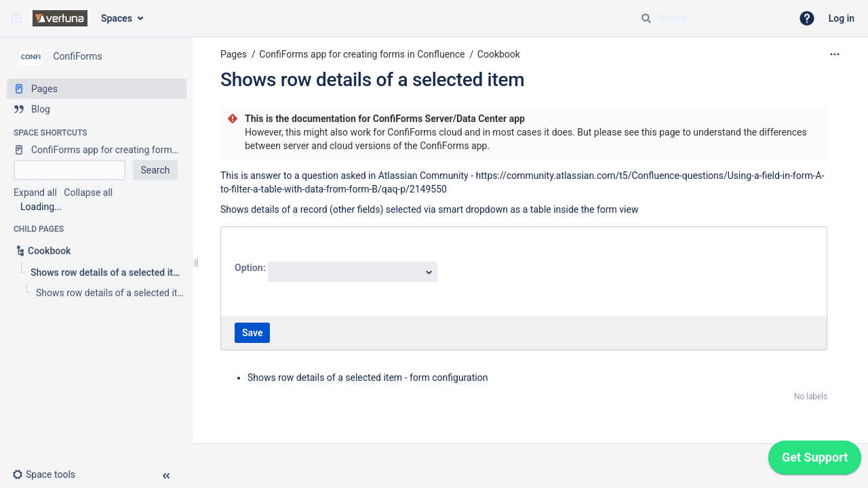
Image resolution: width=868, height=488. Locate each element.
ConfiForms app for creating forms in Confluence (362, 54)
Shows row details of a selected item (372, 80)
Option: (251, 268)
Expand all (35, 192)
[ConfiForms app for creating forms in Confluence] (97, 150)
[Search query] (711, 18)
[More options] (835, 54)
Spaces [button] (117, 18)
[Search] (646, 18)
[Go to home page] (60, 18)
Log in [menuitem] (842, 18)
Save (252, 333)
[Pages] (97, 89)
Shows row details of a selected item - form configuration (368, 378)
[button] (16, 18)
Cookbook (499, 54)
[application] (815, 461)
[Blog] (97, 109)
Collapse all (88, 192)
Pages (234, 54)
